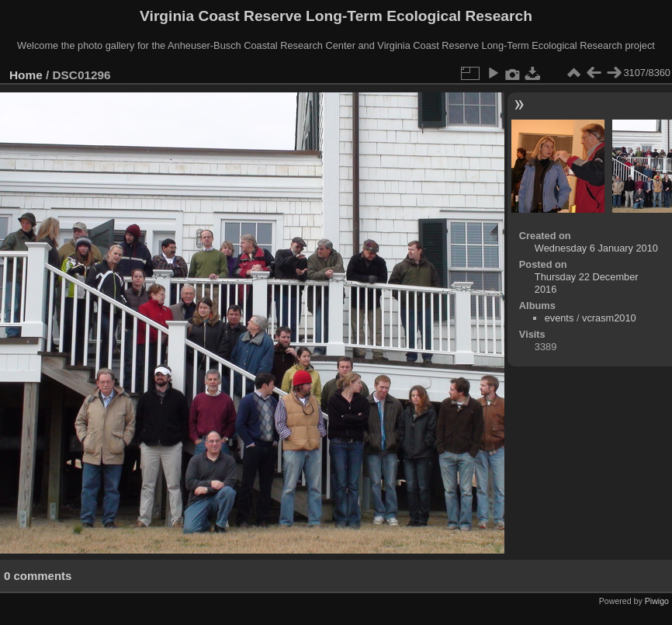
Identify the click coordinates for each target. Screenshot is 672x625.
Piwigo (657, 601)
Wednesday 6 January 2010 (596, 248)
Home (26, 75)
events (559, 318)
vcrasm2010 (609, 318)
